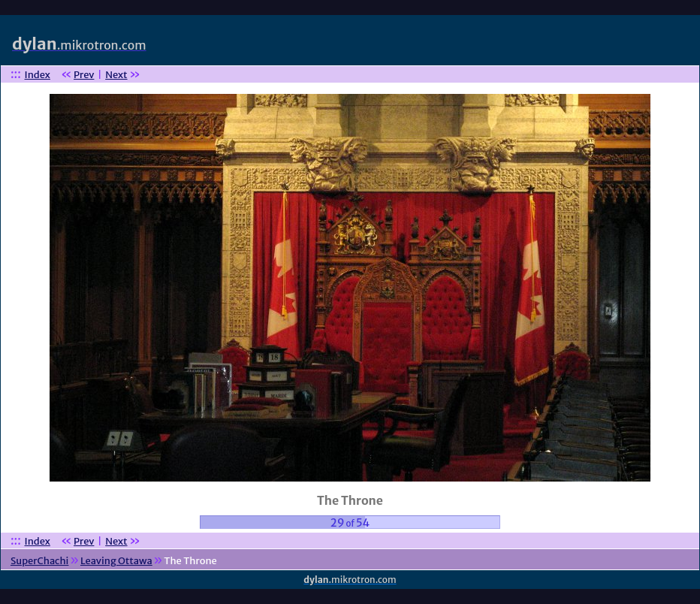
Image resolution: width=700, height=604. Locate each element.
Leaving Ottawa (116, 561)
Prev (84, 75)
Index (38, 75)
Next (116, 75)
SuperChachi (39, 561)
